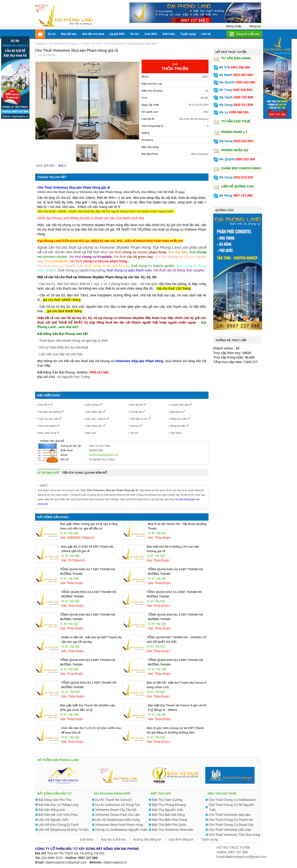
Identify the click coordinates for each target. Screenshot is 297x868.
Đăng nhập (234, 26)
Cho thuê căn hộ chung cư (64, 44)
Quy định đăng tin (181, 839)
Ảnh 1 (62, 166)
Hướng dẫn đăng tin (147, 839)
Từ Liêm (97, 44)
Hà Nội (85, 44)
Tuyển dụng (210, 839)
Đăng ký (255, 26)
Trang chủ (41, 44)
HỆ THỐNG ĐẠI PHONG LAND (58, 760)
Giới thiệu (87, 839)
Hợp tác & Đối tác (113, 839)
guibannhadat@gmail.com (104, 455)
